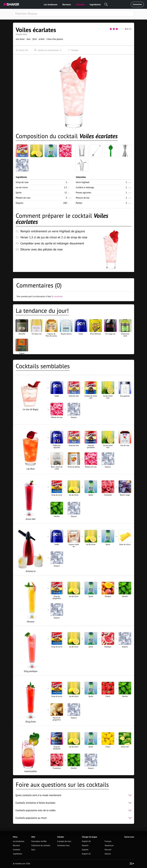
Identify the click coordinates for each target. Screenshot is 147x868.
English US (86, 854)
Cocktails (80, 4)
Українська (109, 846)
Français (108, 841)
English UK (86, 841)
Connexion (137, 4)
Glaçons (20, 203)
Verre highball (83, 182)
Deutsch (85, 846)
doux (28, 39)
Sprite (19, 193)
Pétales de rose (23, 198)
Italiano (108, 854)
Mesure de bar (83, 198)
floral (35, 39)
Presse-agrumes (83, 193)
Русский (108, 850)
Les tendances (51, 4)
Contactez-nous (63, 846)
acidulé (42, 39)
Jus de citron (22, 187)
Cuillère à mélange (85, 187)
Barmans (67, 4)
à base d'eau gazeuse (55, 39)
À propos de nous (64, 841)
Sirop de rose (22, 182)
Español (85, 850)
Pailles (79, 203)
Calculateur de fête (39, 841)
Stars (33, 850)
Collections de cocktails (41, 846)
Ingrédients (95, 4)
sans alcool (20, 39)
